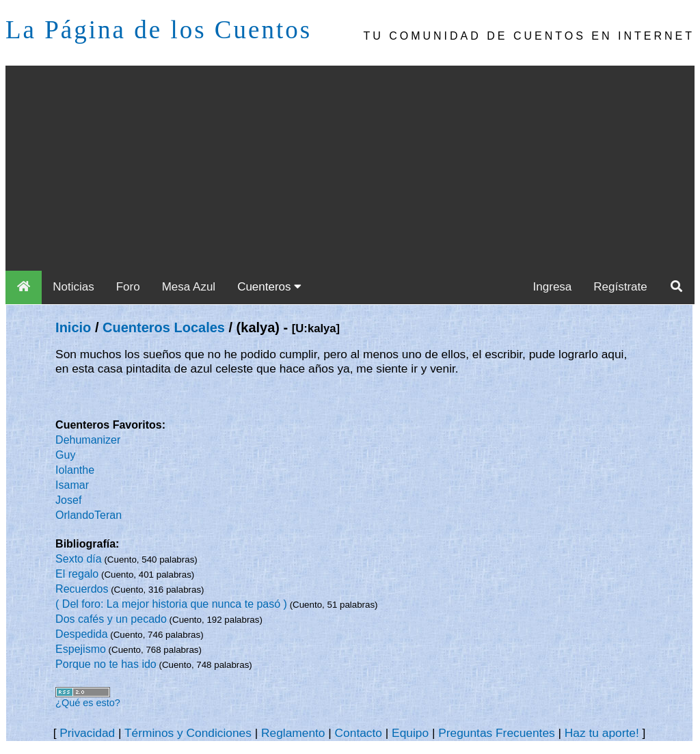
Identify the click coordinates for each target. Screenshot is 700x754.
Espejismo (81, 649)
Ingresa (553, 287)
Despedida (82, 634)
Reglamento (293, 733)
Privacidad (87, 733)
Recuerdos (82, 589)
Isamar (72, 485)
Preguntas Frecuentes (497, 733)
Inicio (73, 327)
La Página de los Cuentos (159, 30)
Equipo (410, 733)
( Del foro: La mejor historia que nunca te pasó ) (171, 604)
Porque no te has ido (106, 664)
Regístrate (620, 287)
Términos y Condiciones (188, 733)
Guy (65, 455)
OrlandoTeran (89, 515)
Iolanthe (75, 470)
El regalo (77, 574)
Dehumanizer (88, 440)
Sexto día (79, 559)
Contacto (359, 733)
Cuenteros (269, 287)
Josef (68, 500)
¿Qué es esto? (88, 703)
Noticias (73, 287)
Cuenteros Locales (164, 327)
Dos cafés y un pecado (111, 619)
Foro (128, 287)
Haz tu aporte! (602, 733)
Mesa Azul (189, 287)
